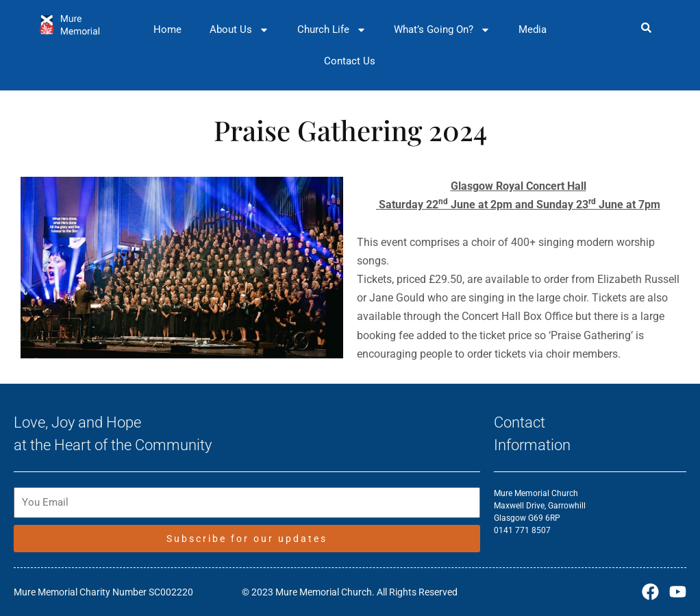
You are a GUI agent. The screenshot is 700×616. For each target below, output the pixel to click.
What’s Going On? (442, 30)
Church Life (332, 30)
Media (533, 29)
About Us (239, 30)
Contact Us (350, 61)
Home (167, 29)
